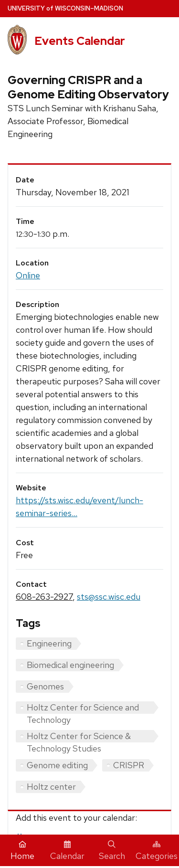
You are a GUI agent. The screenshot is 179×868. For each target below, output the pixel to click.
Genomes (45, 686)
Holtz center (51, 787)
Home (22, 851)
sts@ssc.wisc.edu (109, 597)
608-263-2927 (44, 597)
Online (28, 275)
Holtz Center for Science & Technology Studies (79, 736)
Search (112, 851)
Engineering (49, 643)
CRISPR (129, 765)
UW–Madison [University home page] (65, 8)
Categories (157, 851)
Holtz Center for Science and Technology (83, 708)
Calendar (67, 851)
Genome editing (57, 765)
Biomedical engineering (70, 665)
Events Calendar (80, 41)
